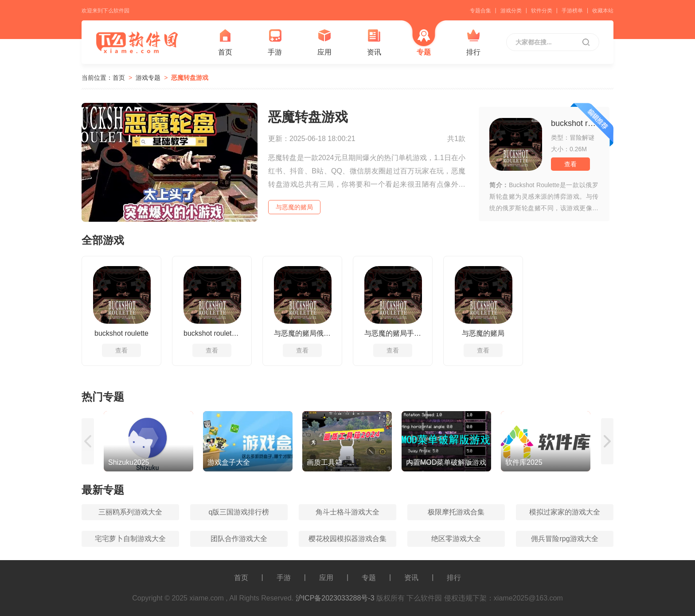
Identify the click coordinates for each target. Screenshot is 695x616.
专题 (424, 42)
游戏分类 (511, 11)
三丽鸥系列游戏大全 (130, 512)
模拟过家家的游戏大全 (565, 512)
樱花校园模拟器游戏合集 (347, 539)
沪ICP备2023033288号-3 (335, 598)
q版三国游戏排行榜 (239, 512)
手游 (275, 42)
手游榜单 (572, 11)
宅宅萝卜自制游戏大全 (130, 539)
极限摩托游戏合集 (456, 512)
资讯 (374, 42)
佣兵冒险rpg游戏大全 (564, 539)
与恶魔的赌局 (294, 207)
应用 (324, 42)
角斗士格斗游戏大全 (347, 512)
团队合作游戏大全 (239, 539)
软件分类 (542, 11)
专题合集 (480, 11)
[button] (88, 441)
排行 (473, 42)
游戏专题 (148, 78)
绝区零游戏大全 (456, 539)
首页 (225, 42)
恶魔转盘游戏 (190, 78)
